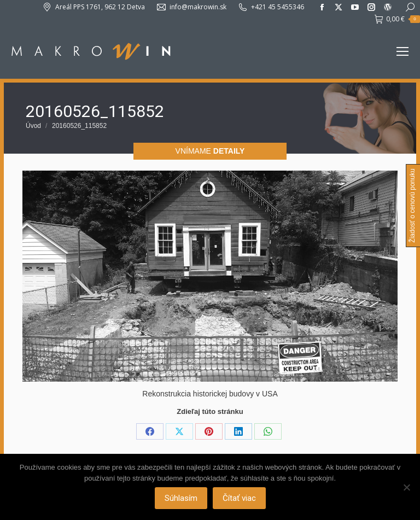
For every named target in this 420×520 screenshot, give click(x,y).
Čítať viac (239, 498)
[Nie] (406, 487)
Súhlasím (181, 498)
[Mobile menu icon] (402, 51)
